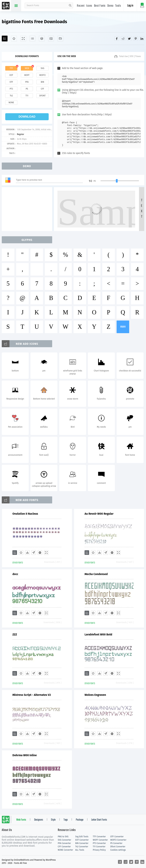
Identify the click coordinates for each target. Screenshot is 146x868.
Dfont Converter (118, 847)
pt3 (11, 89)
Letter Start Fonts (99, 820)
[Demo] (23, 39)
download (27, 117)
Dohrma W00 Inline (25, 755)
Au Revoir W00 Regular (99, 514)
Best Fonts (100, 6)
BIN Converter (82, 843)
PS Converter (116, 843)
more (123, 327)
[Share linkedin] (142, 38)
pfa (27, 82)
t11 (27, 96)
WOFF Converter (100, 840)
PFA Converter (64, 843)
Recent (81, 6)
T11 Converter (99, 847)
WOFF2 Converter (118, 840)
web (27, 68)
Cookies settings (118, 850)
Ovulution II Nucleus (25, 514)
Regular (20, 134)
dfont (42, 96)
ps (27, 89)
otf (11, 82)
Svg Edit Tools (82, 837)
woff (27, 75)
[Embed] (40, 553)
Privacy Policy (99, 850)
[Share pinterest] (136, 38)
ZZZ (15, 634)
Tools (118, 6)
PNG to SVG (63, 837)
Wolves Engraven (95, 695)
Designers (39, 820)
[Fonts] (60, 39)
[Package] (42, 39)
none (11, 103)
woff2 (43, 75)
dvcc (15, 574)
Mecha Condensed (96, 574)
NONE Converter (65, 850)
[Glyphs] (32, 39)
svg (42, 68)
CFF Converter (64, 847)
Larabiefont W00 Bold (98, 634)
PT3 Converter (99, 843)
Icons (89, 6)
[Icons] (51, 39)
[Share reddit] (123, 38)
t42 (11, 96)
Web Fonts (21, 820)
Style (53, 820)
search (70, 5)
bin (42, 82)
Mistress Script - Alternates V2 (32, 695)
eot (11, 75)
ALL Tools (80, 850)
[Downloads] (27, 553)
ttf (11, 68)
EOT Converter (82, 840)
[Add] (5, 39)
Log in (130, 6)
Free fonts (6, 6)
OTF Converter (117, 837)
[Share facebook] (117, 38)
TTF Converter (99, 837)
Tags (66, 820)
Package (80, 820)
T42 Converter (82, 847)
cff (42, 89)
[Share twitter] (129, 38)
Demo (110, 6)
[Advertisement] (28, 209)
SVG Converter (64, 840)
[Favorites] (14, 39)
